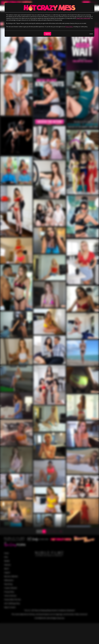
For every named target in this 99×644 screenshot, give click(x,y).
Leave (91, 34)
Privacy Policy (69, 27)
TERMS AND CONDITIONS (83, 18)
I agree (47, 34)
